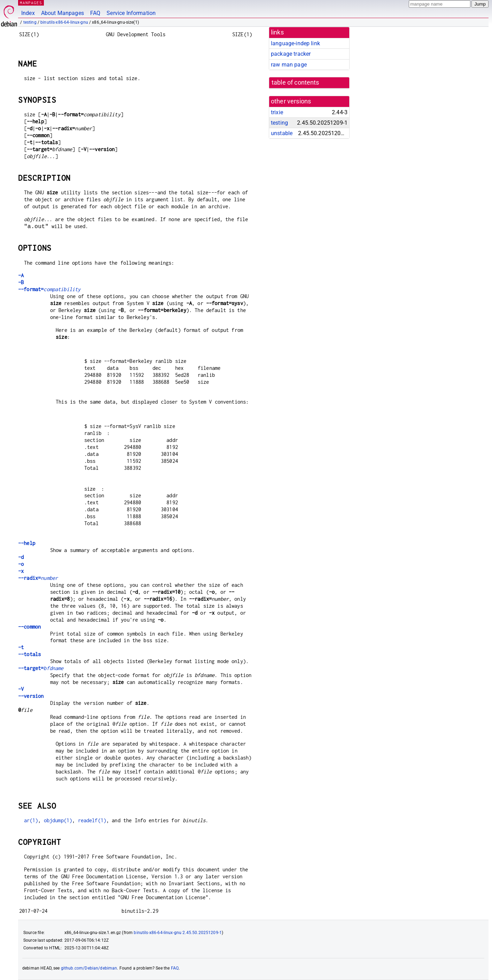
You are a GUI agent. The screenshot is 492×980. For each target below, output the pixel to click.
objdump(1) (58, 820)
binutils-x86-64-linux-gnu (64, 22)
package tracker (291, 54)
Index (28, 13)
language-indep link (295, 43)
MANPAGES (31, 3)
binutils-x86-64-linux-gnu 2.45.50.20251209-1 (178, 933)
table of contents (295, 83)
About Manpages (63, 13)
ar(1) (31, 820)
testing (30, 22)
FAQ (95, 13)
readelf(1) (92, 820)
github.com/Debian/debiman (89, 968)
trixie (277, 112)
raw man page (289, 65)
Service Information (131, 13)
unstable (282, 133)
